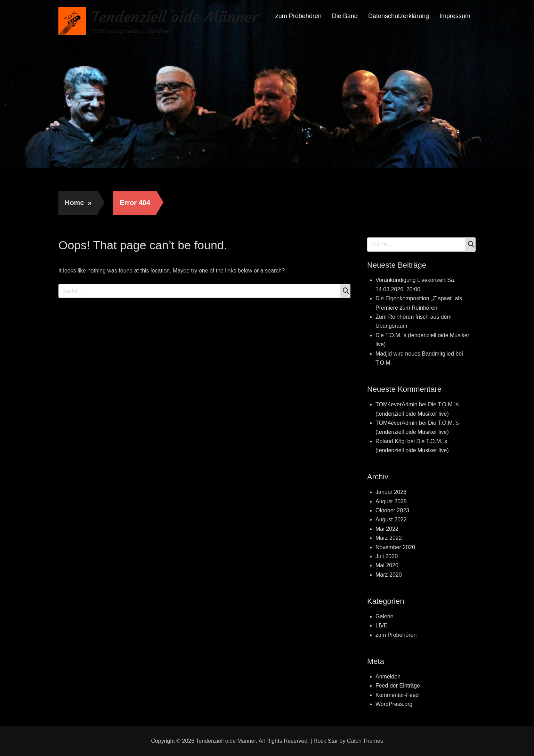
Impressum (455, 16)
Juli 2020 (387, 556)
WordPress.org (394, 704)
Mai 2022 (387, 529)
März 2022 (389, 538)
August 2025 (391, 501)
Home (78, 203)
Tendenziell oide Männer (175, 17)
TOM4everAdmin (397, 404)
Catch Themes (365, 741)
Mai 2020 (387, 565)
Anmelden (388, 677)
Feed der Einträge (398, 686)
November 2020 (395, 547)
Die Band (345, 16)
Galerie (385, 616)
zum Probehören (298, 16)
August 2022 (391, 519)
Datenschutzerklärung (399, 16)
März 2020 (389, 575)
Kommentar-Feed (397, 695)
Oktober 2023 (392, 510)
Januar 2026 (391, 492)
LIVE (382, 625)
